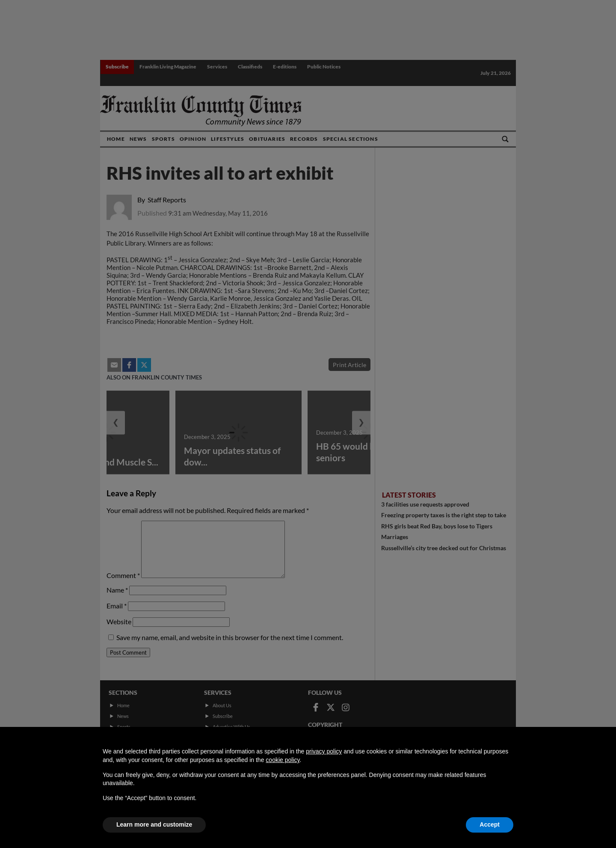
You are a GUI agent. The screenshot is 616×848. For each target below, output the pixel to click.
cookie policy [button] (283, 760)
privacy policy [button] (324, 751)
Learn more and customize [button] (154, 824)
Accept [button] (490, 824)
